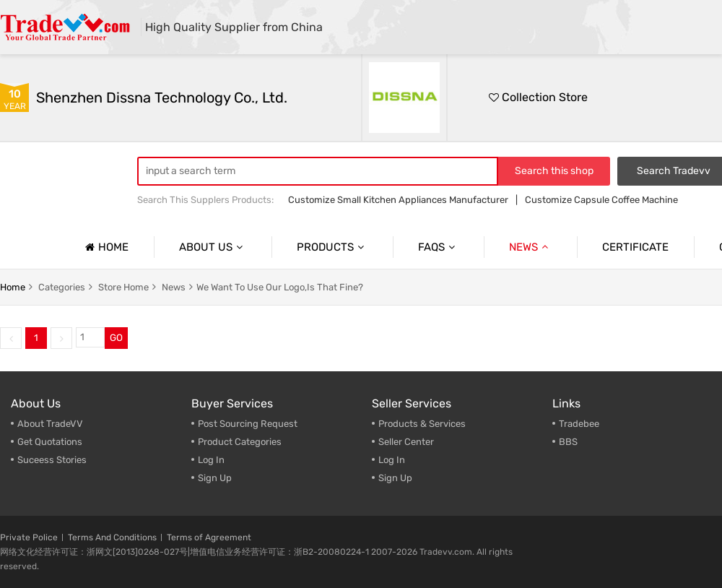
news (174, 287)
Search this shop (554, 171)
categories (62, 287)
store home (123, 287)
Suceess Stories (52, 460)
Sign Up (395, 478)
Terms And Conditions (112, 537)
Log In (211, 460)
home (13, 287)
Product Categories (240, 442)
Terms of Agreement (209, 537)
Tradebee (579, 424)
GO (116, 338)
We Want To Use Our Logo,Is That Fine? (280, 287)
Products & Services (422, 424)
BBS (568, 442)
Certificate (635, 247)
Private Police (29, 537)
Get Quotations (50, 442)
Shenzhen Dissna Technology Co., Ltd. (162, 98)
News (530, 247)
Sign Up (215, 478)
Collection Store (538, 97)
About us (213, 247)
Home (105, 247)
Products (332, 247)
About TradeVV (50, 424)
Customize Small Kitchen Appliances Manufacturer (398, 200)
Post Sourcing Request (248, 424)
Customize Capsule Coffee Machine (601, 200)
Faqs (438, 247)
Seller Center (406, 442)
